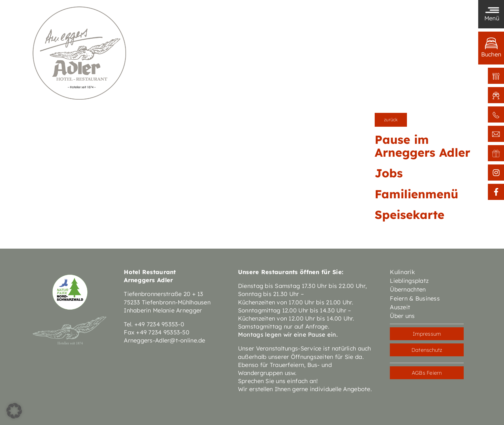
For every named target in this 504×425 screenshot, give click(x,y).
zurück (391, 120)
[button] (14, 411)
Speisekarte (410, 215)
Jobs (389, 173)
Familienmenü (416, 194)
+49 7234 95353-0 (159, 324)
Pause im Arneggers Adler (422, 146)
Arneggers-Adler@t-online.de (164, 340)
